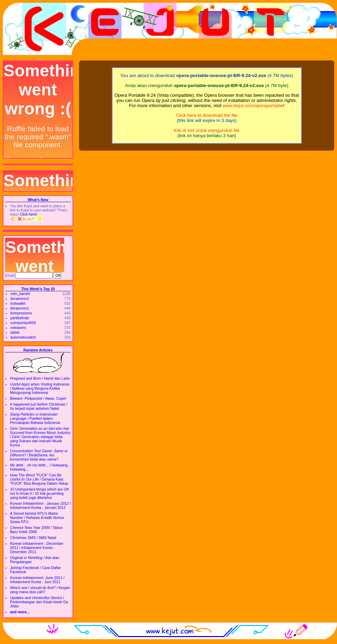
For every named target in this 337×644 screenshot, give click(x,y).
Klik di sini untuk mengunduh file (206, 130)
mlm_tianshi (20, 294)
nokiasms (18, 328)
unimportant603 (23, 323)
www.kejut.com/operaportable (253, 106)
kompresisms (21, 313)
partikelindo (20, 318)
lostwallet (18, 303)
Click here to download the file (207, 115)
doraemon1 (20, 308)
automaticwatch (23, 337)
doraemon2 (20, 299)
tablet (15, 332)
